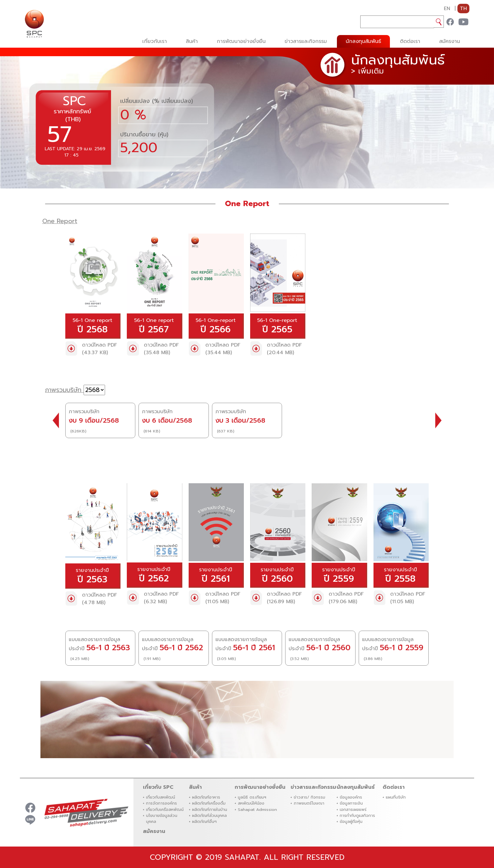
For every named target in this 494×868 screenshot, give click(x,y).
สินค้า (192, 41)
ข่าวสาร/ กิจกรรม (309, 797)
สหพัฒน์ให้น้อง (251, 803)
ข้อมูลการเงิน (351, 803)
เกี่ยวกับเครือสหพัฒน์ (165, 809)
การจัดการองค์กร (162, 803)
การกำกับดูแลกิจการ (357, 815)
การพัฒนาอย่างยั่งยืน (241, 41)
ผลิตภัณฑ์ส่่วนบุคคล (209, 815)
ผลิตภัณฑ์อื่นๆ (204, 821)
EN (447, 9)
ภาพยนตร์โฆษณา (309, 803)
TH (463, 9)
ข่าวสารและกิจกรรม (306, 41)
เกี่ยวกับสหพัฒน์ (161, 797)
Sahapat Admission (257, 809)
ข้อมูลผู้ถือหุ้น (351, 821)
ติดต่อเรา (410, 41)
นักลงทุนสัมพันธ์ (363, 41)
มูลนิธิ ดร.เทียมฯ (252, 797)
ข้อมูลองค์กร (351, 797)
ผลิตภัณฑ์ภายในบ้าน (210, 809)
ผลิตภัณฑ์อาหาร (206, 797)
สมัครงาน (450, 41)
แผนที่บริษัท (396, 797)
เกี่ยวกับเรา (155, 41)
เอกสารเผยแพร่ (353, 809)
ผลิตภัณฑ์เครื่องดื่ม (209, 803)
